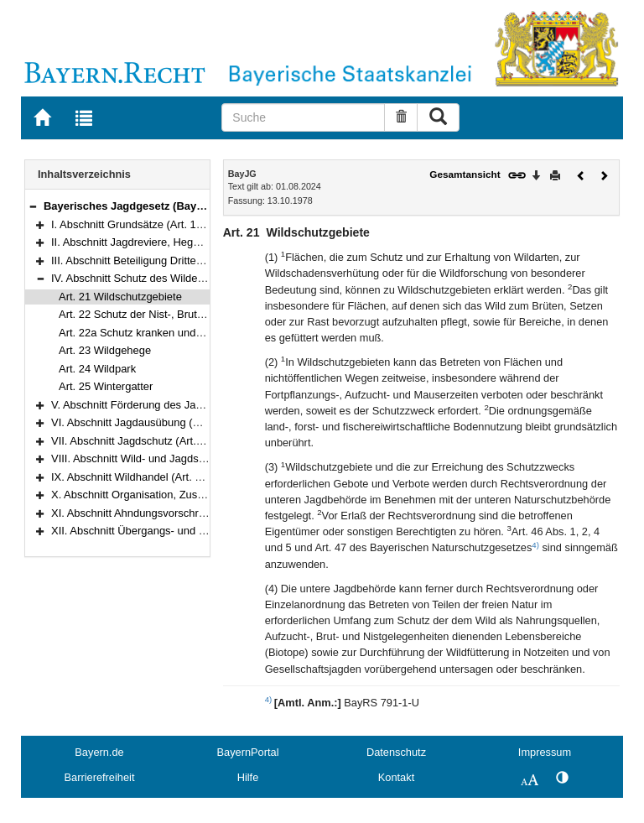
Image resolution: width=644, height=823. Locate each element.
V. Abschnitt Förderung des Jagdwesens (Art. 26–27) (178, 405)
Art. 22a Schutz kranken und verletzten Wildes (170, 333)
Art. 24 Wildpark (97, 369)
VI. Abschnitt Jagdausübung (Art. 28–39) (149, 422)
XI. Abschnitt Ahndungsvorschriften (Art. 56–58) (165, 513)
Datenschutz (396, 752)
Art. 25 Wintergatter (106, 386)
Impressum (545, 752)
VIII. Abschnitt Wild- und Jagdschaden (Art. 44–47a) (176, 458)
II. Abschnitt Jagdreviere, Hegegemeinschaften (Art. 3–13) (191, 242)
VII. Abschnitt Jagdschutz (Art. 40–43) (142, 441)
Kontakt (396, 777)
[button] (33, 206)
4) (535, 545)
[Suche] (303, 117)
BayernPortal (248, 752)
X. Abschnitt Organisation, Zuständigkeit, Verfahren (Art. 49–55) (204, 495)
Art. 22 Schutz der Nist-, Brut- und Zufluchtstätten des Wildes (205, 314)
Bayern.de (99, 752)
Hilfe (248, 777)
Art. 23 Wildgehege (105, 350)
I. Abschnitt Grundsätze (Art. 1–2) (132, 224)
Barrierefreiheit (100, 777)
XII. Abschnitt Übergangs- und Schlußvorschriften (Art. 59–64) (200, 531)
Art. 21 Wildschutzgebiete (120, 297)
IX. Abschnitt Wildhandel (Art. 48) (131, 477)
